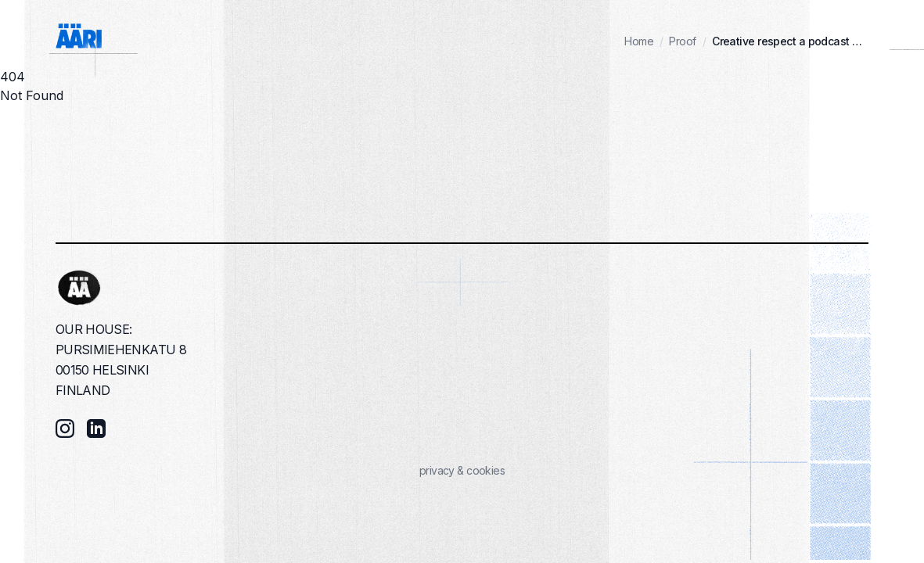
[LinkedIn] (96, 429)
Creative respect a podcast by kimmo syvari (790, 41)
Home (639, 41)
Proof (682, 41)
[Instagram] (65, 429)
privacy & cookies (462, 470)
